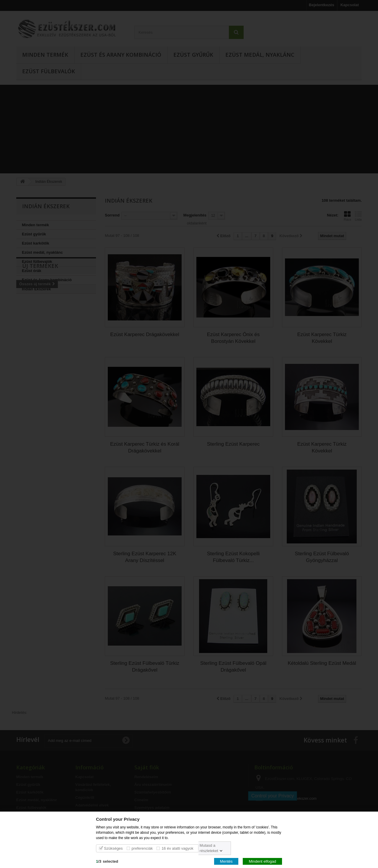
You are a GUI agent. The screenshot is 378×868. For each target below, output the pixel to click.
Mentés (226, 861)
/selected (107, 861)
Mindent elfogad (262, 861)
